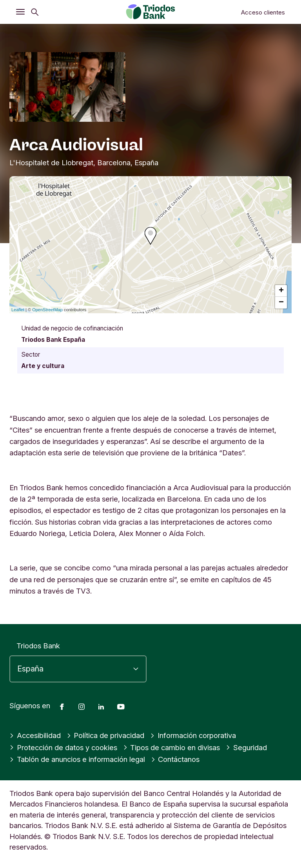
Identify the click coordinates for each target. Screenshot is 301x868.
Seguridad (246, 747)
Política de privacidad (106, 735)
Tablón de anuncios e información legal (77, 759)
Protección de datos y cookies (63, 747)
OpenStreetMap (47, 310)
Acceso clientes (263, 12)
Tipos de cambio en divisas (172, 747)
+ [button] (281, 291)
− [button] (281, 303)
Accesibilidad (35, 735)
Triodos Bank (38, 646)
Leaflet (18, 310)
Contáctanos (175, 759)
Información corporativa (193, 735)
